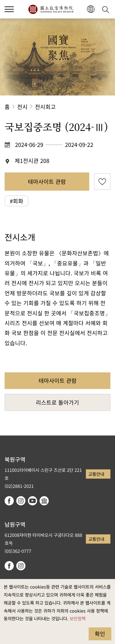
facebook (9, 501)
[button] (91, 9)
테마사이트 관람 (47, 181)
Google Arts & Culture (44, 501)
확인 (100, 634)
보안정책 (78, 618)
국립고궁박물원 (51, 9)
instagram (21, 501)
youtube (33, 501)
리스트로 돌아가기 (57, 402)
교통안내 (96, 474)
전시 (22, 107)
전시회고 (45, 107)
